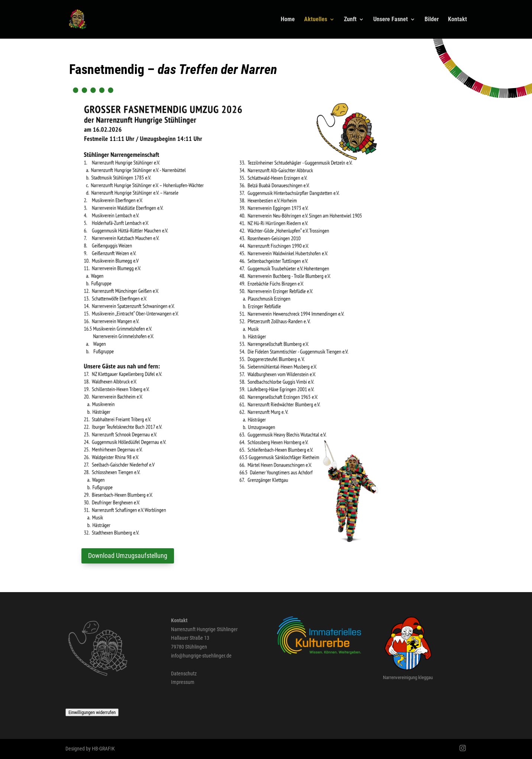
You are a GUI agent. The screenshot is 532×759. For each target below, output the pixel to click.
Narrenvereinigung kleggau (408, 677)
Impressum (183, 682)
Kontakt (457, 20)
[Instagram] (463, 749)
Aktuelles (316, 20)
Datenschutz (184, 674)
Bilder (432, 20)
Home (288, 20)
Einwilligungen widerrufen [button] (92, 712)
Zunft (350, 20)
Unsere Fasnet (391, 20)
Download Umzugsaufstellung (128, 555)
